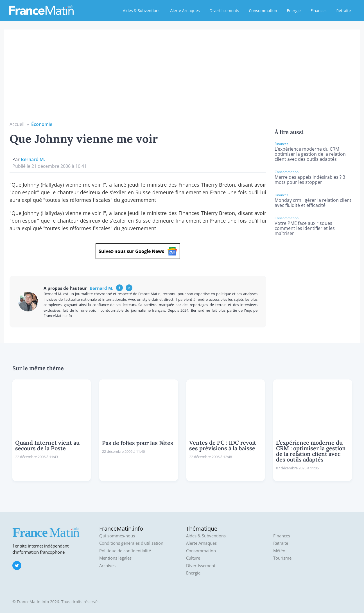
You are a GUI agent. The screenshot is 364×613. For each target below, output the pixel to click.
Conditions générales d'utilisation (131, 543)
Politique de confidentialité (125, 551)
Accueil (17, 124)
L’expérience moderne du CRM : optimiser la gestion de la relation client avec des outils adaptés (310, 154)
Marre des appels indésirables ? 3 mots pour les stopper (310, 180)
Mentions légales (115, 558)
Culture (193, 558)
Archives (107, 566)
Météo (279, 551)
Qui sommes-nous (117, 536)
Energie (294, 11)
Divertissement (201, 566)
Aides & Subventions (142, 11)
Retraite (344, 11)
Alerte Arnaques (185, 11)
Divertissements (224, 11)
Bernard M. (33, 159)
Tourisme (282, 558)
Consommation (263, 11)
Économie (42, 124)
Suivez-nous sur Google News (138, 251)
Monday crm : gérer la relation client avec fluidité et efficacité (313, 203)
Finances (319, 11)
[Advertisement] (182, 79)
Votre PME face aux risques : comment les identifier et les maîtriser (305, 228)
